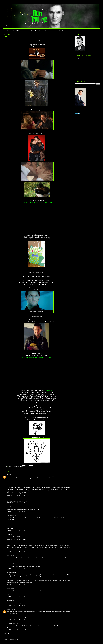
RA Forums (25, 31)
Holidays (49, 465)
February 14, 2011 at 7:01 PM (16, 503)
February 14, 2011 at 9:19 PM (16, 531)
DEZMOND (9, 601)
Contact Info (48, 31)
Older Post (68, 636)
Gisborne (43, 465)
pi (7, 526)
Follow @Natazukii (79, 58)
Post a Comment (7, 634)
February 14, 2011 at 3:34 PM (16, 495)
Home (3, 31)
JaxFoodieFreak (10, 499)
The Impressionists (14, 466)
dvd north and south (11, 623)
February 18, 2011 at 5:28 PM (16, 619)
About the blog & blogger (36, 31)
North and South (57, 465)
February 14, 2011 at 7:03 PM (16, 512)
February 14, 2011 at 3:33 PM (16, 481)
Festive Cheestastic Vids (71, 31)
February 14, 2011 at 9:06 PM (16, 522)
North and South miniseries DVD (48, 626)
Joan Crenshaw (10, 609)
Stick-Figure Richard (58, 31)
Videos (22, 466)
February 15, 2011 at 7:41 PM (16, 597)
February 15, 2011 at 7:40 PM (16, 584)
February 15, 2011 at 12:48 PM (16, 539)
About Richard (10, 31)
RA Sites (18, 31)
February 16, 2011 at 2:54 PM (16, 605)
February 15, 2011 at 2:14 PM (16, 560)
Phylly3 (8, 475)
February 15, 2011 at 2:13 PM (16, 551)
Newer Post (6, 636)
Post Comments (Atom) (14, 639)
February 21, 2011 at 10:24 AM (16, 630)
